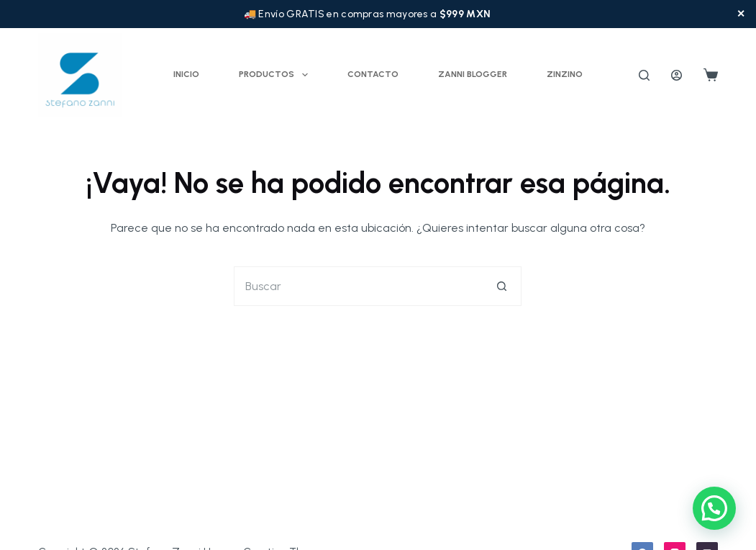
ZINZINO (565, 74)
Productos (276, 75)
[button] (714, 508)
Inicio (186, 74)
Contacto (373, 74)
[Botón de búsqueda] (502, 286)
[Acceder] (677, 75)
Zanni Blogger (473, 74)
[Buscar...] (358, 286)
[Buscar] (644, 75)
